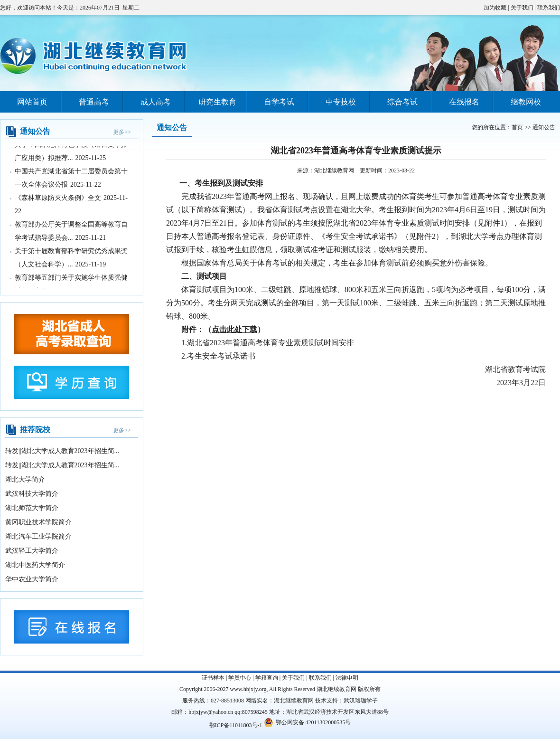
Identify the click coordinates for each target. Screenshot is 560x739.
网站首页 (32, 102)
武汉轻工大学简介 (32, 551)
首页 (517, 127)
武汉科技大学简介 (32, 494)
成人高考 (156, 102)
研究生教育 (217, 102)
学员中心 (240, 678)
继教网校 (526, 102)
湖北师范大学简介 (32, 508)
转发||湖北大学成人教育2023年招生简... (62, 451)
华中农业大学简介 (32, 579)
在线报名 (464, 102)
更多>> (122, 132)
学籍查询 (267, 678)
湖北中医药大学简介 (35, 565)
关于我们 (522, 8)
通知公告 (544, 127)
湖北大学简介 (25, 479)
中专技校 (341, 102)
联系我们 (549, 8)
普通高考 (94, 102)
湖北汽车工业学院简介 (38, 536)
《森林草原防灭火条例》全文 (58, 198)
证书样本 (213, 678)
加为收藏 (495, 8)
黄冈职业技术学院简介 (38, 522)
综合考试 (402, 102)
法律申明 (347, 678)
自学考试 (279, 102)
